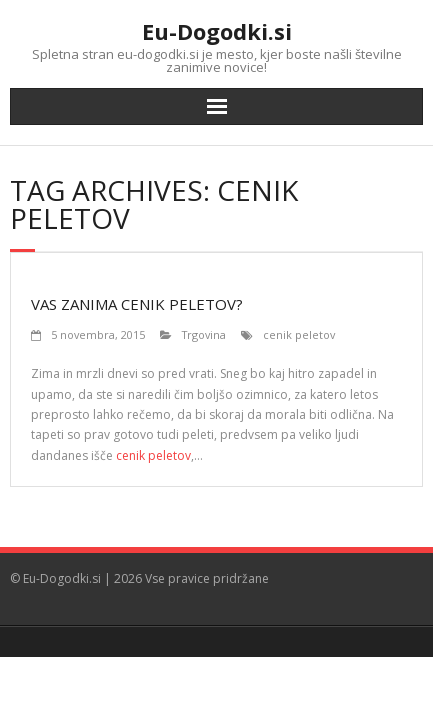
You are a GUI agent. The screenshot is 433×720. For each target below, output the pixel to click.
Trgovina (204, 334)
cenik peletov (299, 334)
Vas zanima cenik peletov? (137, 304)
